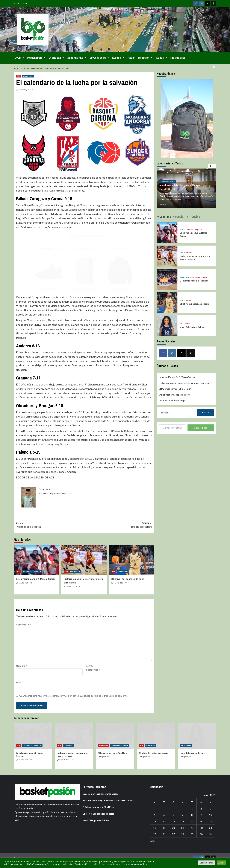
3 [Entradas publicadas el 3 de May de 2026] (210, 808)
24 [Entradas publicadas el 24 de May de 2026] (210, 828)
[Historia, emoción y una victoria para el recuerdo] (84, 560)
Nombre (21, 666)
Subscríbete (201, 428)
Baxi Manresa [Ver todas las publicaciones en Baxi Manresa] (75, 571)
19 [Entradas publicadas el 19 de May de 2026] (164, 828)
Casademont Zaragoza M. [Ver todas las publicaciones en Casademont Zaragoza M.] (32, 571)
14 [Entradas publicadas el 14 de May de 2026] (183, 821)
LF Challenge (100, 58)
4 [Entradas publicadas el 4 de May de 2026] (155, 815)
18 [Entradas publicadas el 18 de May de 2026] (155, 828)
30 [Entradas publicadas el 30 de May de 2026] (201, 834)
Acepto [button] (221, 863)
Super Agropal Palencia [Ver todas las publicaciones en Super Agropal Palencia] (198, 278)
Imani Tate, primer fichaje (192, 327)
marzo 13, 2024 (25, 90)
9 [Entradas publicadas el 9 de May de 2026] (201, 815)
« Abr (153, 841)
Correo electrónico (93, 668)
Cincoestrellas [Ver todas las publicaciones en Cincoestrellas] (28, 76)
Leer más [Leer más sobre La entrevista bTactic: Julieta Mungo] (163, 205)
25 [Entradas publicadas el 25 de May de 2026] (155, 834)
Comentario (24, 624)
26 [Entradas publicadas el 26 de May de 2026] (164, 834)
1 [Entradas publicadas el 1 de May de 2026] (192, 808)
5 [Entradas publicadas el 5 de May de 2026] (164, 815)
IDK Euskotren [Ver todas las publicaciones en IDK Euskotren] (185, 324)
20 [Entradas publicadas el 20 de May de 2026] (173, 828)
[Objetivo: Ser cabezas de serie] (132, 560)
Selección (145, 58)
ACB (20, 58)
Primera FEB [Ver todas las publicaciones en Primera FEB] (184, 278)
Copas (162, 58)
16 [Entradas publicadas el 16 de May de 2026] (201, 821)
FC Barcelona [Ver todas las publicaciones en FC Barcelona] (123, 571)
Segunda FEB (77, 58)
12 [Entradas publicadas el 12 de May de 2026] (164, 821)
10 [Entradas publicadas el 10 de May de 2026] (210, 815)
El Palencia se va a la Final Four (195, 281)
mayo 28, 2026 (166, 189)
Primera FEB (36, 58)
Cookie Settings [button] (206, 863)
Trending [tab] (194, 217)
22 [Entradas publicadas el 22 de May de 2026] (192, 828)
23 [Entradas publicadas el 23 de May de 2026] (201, 828)
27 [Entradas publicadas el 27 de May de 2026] (173, 834)
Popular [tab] (179, 217)
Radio (131, 58)
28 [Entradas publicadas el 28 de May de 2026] (183, 834)
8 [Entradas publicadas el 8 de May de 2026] (192, 815)
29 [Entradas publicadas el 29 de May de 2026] (192, 834)
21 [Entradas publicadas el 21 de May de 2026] (183, 828)
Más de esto (178, 58)
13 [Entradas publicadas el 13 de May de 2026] (173, 821)
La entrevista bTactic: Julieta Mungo (179, 185)
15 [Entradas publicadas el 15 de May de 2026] (192, 821)
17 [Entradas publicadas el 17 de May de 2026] (210, 821)
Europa (118, 58)
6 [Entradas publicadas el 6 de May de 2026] (173, 815)
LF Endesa (56, 58)
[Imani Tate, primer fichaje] (167, 325)
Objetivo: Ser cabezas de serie (128, 579)
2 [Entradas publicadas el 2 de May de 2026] (201, 808)
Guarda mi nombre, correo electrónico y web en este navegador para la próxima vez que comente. (74, 696)
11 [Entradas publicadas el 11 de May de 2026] (155, 821)
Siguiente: (118, 525)
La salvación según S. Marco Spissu (35, 579)
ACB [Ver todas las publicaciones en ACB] (19, 76)
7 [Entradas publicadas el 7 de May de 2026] (183, 815)
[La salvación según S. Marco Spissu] (36, 560)
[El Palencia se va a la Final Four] (167, 279)
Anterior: (50, 525)
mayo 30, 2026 (23, 583)
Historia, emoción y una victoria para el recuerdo (195, 258)
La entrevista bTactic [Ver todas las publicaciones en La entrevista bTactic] (167, 181)
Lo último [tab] (165, 217)
